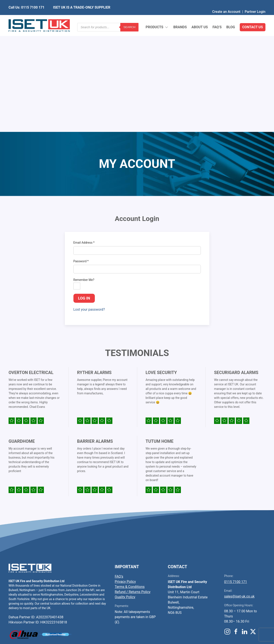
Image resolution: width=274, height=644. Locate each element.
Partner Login (255, 3)
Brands (180, 17)
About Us (200, 17)
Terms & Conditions (130, 483)
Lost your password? (89, 205)
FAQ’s (217, 17)
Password (81, 157)
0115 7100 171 (236, 478)
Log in (84, 194)
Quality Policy (125, 493)
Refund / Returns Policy (133, 488)
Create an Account (226, 3)
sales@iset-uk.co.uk (239, 492)
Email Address (84, 139)
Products (157, 17)
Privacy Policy (125, 478)
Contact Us (253, 17)
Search (130, 17)
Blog (231, 17)
